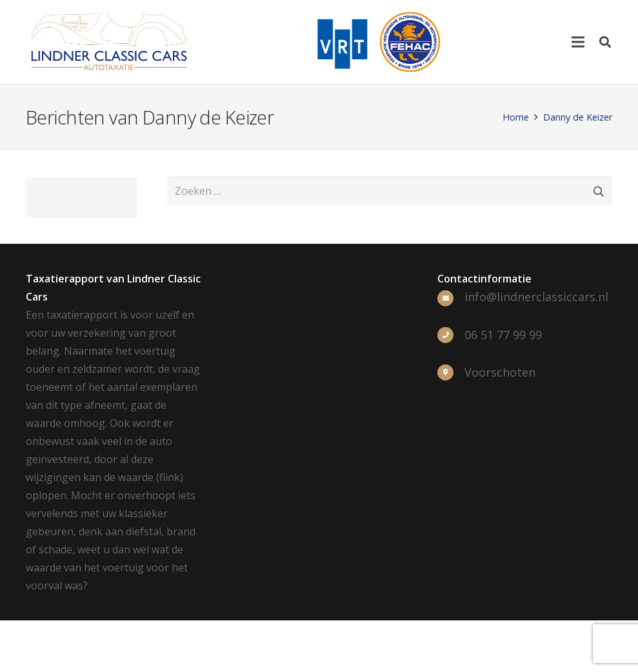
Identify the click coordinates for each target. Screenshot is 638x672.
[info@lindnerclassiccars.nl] (451, 297)
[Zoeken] (605, 42)
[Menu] (578, 42)
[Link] (109, 42)
